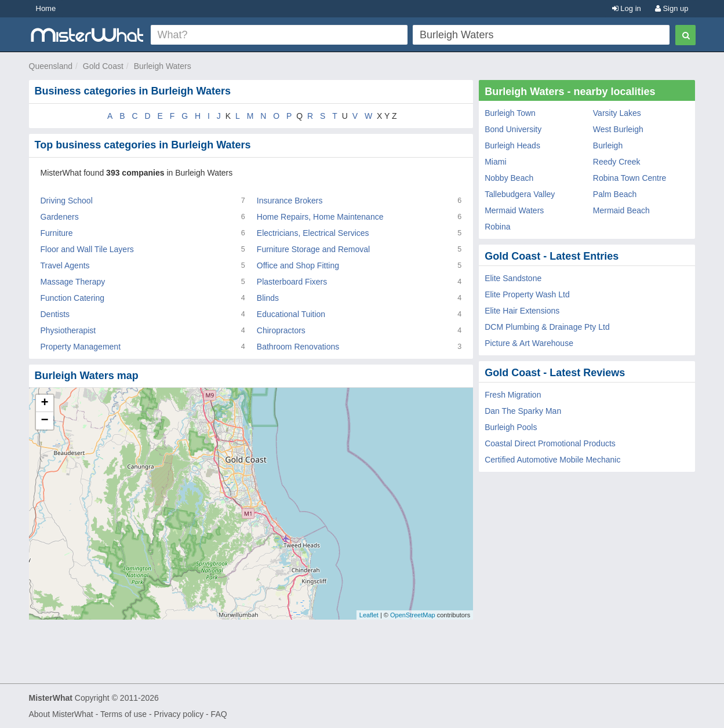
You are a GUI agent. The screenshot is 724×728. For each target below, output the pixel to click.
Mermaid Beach (621, 210)
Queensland (51, 66)
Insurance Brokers (290, 201)
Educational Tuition (291, 314)
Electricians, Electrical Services (313, 233)
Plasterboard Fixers (292, 282)
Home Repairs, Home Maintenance (320, 217)
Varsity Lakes (617, 113)
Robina (497, 227)
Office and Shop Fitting (298, 265)
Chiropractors (281, 330)
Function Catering (73, 298)
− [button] (44, 421)
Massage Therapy (73, 282)
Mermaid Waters (514, 210)
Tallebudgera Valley (520, 194)
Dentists (55, 314)
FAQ (219, 714)
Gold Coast (103, 66)
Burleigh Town (510, 113)
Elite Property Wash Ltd (527, 294)
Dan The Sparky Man (523, 411)
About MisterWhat (61, 714)
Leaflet (369, 615)
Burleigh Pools (511, 427)
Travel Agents (65, 265)
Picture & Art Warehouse (529, 343)
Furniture (57, 233)
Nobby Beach (509, 178)
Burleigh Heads (512, 145)
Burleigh (608, 145)
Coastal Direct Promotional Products (550, 443)
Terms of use (123, 714)
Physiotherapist (68, 330)
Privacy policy (179, 714)
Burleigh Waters (163, 66)
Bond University (513, 129)
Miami (495, 162)
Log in (627, 8)
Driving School (67, 201)
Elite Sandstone (513, 278)
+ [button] (44, 403)
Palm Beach (615, 194)
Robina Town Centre (630, 178)
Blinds (268, 298)
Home (46, 8)
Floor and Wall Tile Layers (87, 249)
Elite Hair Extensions (522, 311)
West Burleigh (618, 129)
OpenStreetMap (413, 615)
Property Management (81, 347)
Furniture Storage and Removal (313, 249)
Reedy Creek (617, 162)
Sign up (672, 8)
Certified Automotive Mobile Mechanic (552, 460)
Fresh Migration (513, 395)
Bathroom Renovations (298, 347)
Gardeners (60, 217)
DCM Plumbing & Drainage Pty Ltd (547, 327)
